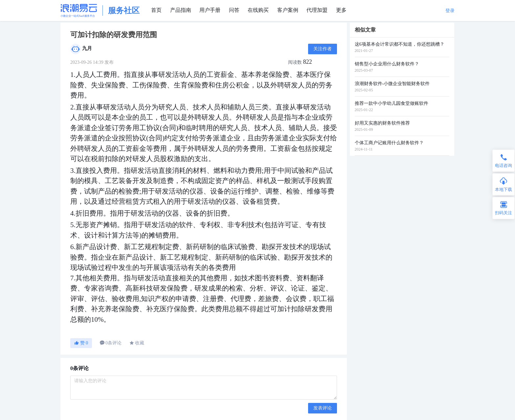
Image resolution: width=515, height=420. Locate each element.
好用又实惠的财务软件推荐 (382, 123)
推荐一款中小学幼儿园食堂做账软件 (392, 103)
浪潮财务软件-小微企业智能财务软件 (392, 84)
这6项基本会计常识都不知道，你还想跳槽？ (400, 44)
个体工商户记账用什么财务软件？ (389, 143)
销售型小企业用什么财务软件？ (387, 64)
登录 (450, 11)
